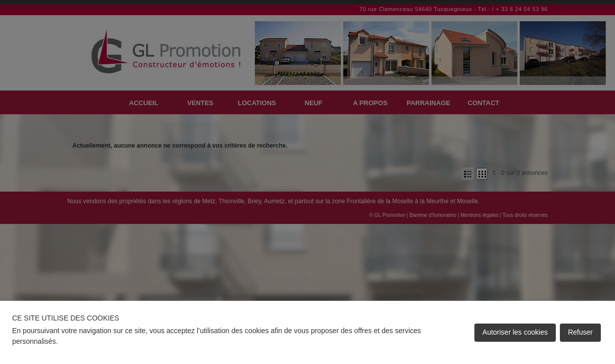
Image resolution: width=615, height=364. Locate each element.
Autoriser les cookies (515, 332)
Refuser (580, 332)
